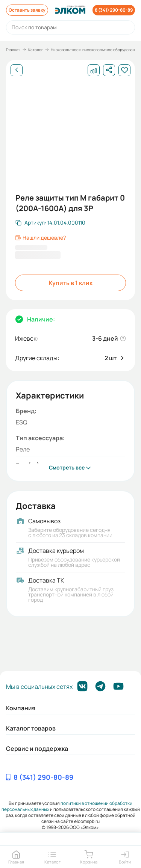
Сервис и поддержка (37, 749)
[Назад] (17, 70)
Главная (13, 50)
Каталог (36, 50)
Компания (21, 708)
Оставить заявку (27, 10)
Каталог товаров (31, 728)
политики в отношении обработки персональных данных (67, 806)
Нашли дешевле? (40, 238)
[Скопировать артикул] (50, 223)
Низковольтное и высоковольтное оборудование (95, 50)
